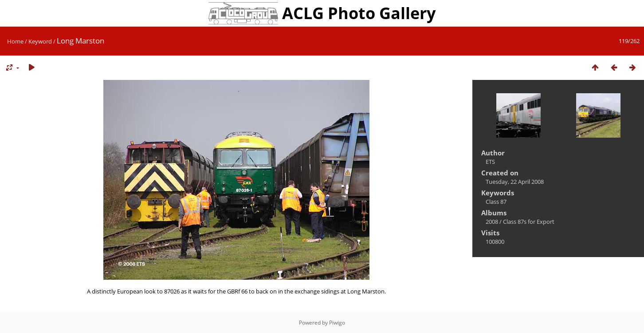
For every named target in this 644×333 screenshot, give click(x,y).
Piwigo (337, 323)
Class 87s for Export (529, 222)
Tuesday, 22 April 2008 (515, 182)
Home (15, 41)
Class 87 (496, 202)
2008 (492, 222)
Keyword (40, 41)
